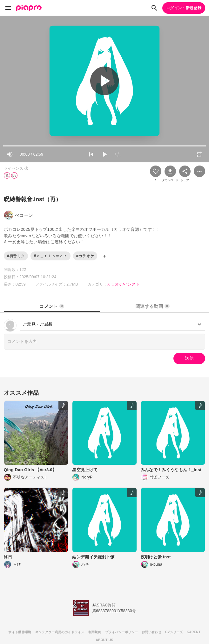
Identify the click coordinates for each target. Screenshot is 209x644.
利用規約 (95, 632)
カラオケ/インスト (123, 284)
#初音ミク (16, 256)
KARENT (194, 632)
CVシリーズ (174, 632)
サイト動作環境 (20, 632)
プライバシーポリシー (121, 632)
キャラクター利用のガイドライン (60, 632)
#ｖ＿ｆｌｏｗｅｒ (51, 256)
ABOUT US (105, 640)
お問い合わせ (152, 632)
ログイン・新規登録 (184, 8)
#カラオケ (85, 256)
